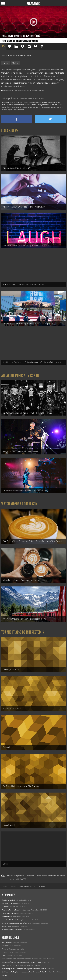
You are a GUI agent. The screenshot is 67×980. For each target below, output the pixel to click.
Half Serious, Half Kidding (10, 913)
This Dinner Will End (8, 900)
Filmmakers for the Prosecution (12, 930)
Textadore (5, 975)
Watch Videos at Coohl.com (19, 504)
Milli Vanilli (5, 907)
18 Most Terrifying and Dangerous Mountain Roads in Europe (22, 962)
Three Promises (7, 916)
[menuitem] (5, 886)
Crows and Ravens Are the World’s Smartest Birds (18, 959)
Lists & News (10, 131)
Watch (4, 965)
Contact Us (6, 946)
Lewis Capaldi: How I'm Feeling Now (14, 920)
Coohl (4, 956)
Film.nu (4, 952)
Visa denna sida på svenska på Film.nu (17, 56)
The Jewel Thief (7, 903)
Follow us (5, 949)
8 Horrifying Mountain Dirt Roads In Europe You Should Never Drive (24, 969)
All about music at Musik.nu (20, 376)
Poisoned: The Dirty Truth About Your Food (16, 910)
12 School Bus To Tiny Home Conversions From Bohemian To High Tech (25, 972)
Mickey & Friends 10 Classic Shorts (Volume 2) (17, 923)
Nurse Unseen (7, 926)
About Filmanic (7, 943)
